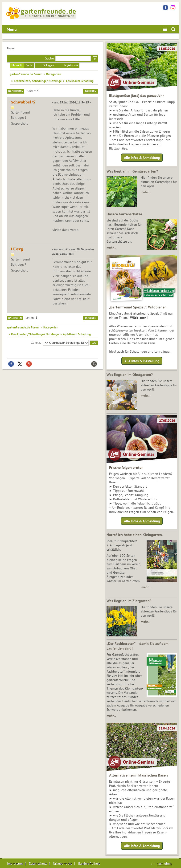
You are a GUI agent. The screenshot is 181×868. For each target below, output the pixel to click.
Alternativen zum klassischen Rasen (138, 775)
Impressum (15, 864)
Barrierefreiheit (89, 864)
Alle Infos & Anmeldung (142, 158)
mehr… (146, 192)
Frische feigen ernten (126, 467)
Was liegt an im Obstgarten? (130, 375)
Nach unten (16, 91)
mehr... (111, 716)
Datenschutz (38, 864)
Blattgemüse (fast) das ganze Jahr (137, 95)
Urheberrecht (62, 864)
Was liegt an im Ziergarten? (129, 601)
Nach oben (15, 318)
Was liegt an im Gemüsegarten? (132, 171)
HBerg (17, 249)
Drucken (91, 91)
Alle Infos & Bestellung (142, 361)
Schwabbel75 (23, 102)
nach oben (164, 864)
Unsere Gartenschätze (124, 214)
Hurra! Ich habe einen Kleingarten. (135, 535)
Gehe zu (36, 342)
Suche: (50, 58)
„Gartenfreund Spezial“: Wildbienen (138, 307)
